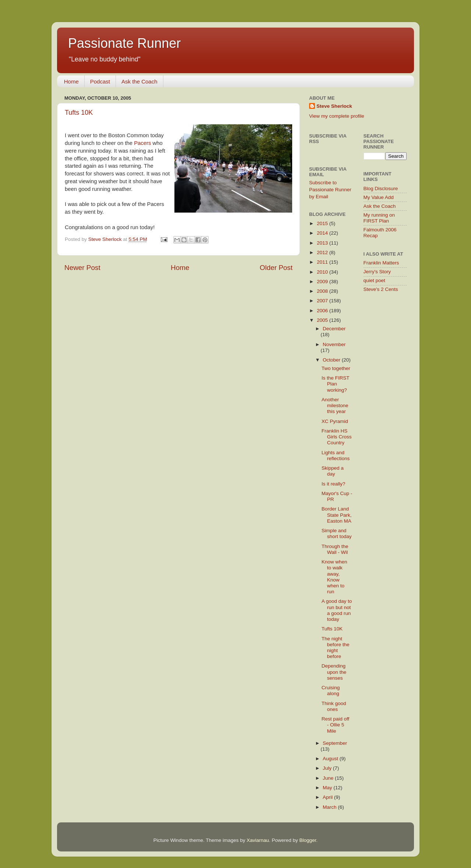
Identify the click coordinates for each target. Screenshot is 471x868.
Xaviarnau (258, 840)
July (328, 768)
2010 (323, 272)
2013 (323, 243)
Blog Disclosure (381, 188)
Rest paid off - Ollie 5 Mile (336, 725)
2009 (323, 282)
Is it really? (334, 484)
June (329, 778)
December (334, 329)
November (334, 344)
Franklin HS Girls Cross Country (337, 437)
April (328, 797)
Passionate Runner (124, 43)
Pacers (142, 143)
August (331, 759)
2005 (323, 320)
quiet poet (374, 280)
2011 (323, 262)
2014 (323, 233)
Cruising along (331, 691)
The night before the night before (336, 648)
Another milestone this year (335, 405)
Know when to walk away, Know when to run (334, 577)
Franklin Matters (381, 263)
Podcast (100, 81)
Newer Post (82, 268)
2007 (323, 301)
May (328, 788)
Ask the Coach (139, 81)
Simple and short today (337, 533)
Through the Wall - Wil (335, 549)
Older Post (276, 268)
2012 (323, 252)
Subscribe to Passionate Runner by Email (330, 190)
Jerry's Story (377, 272)
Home (71, 81)
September (335, 743)
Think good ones (334, 706)
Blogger (308, 840)
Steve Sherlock (334, 106)
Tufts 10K (79, 113)
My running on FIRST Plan (379, 218)
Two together (336, 368)
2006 (323, 311)
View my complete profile (337, 116)
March (330, 807)
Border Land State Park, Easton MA (337, 515)
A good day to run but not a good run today (337, 610)
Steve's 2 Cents (381, 289)
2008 (323, 291)
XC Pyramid (335, 421)
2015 (323, 223)
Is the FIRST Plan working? (336, 384)
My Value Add (379, 197)
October (332, 360)
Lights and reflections (336, 456)
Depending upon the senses (334, 672)
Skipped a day (333, 471)
